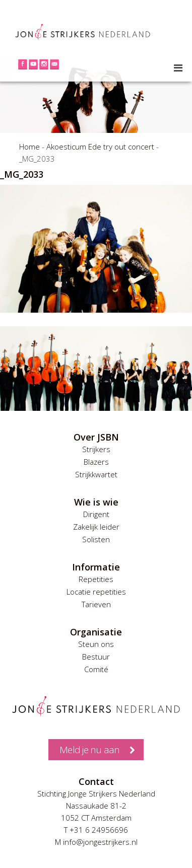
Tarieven (96, 604)
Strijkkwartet (96, 474)
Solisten (96, 539)
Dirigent (96, 514)
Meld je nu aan (89, 750)
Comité (96, 669)
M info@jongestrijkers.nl (96, 842)
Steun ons (96, 644)
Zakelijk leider (96, 527)
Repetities (96, 579)
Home (29, 147)
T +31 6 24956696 (96, 830)
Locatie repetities (96, 592)
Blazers (96, 462)
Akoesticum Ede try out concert (100, 147)
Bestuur (96, 657)
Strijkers (96, 449)
